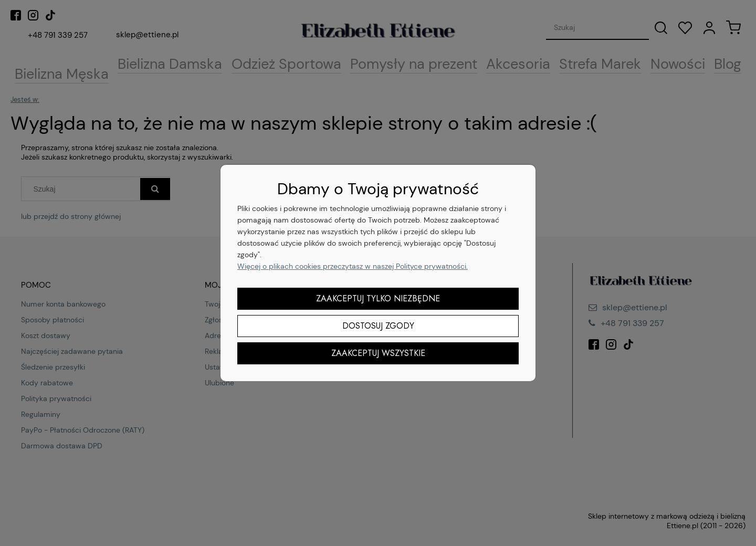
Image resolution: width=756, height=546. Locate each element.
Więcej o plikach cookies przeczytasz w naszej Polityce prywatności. (353, 266)
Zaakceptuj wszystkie (378, 353)
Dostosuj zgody (378, 326)
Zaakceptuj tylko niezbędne (378, 298)
